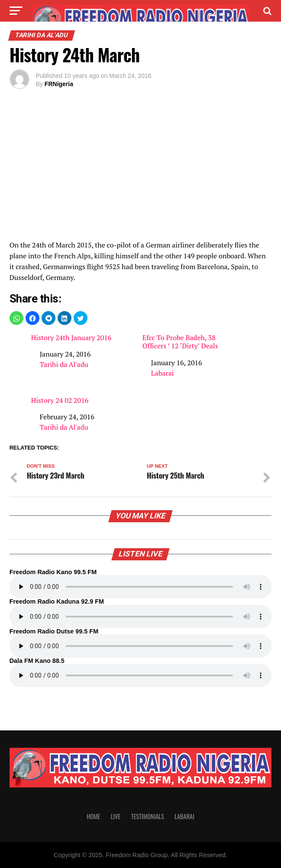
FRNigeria (59, 84)
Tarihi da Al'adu (64, 364)
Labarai (163, 373)
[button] (16, 318)
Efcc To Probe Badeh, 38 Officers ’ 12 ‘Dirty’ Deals (180, 342)
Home (93, 816)
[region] (141, 167)
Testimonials (148, 816)
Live (116, 816)
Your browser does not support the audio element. (141, 587)
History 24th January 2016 (71, 338)
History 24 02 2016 (60, 400)
